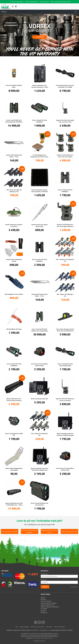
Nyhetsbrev (49, 627)
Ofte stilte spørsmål (59, 627)
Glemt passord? (74, 587)
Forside (43, 597)
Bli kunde (43, 599)
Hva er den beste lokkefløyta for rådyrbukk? (30, 531)
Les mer (35, 638)
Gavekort (43, 611)
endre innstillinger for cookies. (46, 638)
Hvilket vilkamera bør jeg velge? (69, 531)
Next (79, 35)
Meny (4, 12)
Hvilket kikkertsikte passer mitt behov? (49, 531)
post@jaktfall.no (44, 630)
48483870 (36, 630)
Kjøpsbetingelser (25, 627)
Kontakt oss (44, 612)
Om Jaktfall (44, 609)
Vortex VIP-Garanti (46, 601)
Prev (3, 35)
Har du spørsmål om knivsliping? (10, 531)
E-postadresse (44, 574)
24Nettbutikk (42, 641)
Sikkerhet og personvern (38, 627)
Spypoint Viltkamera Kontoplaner (50, 607)
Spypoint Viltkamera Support (49, 603)
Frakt (17, 627)
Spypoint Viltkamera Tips (48, 605)
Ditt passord (44, 580)
